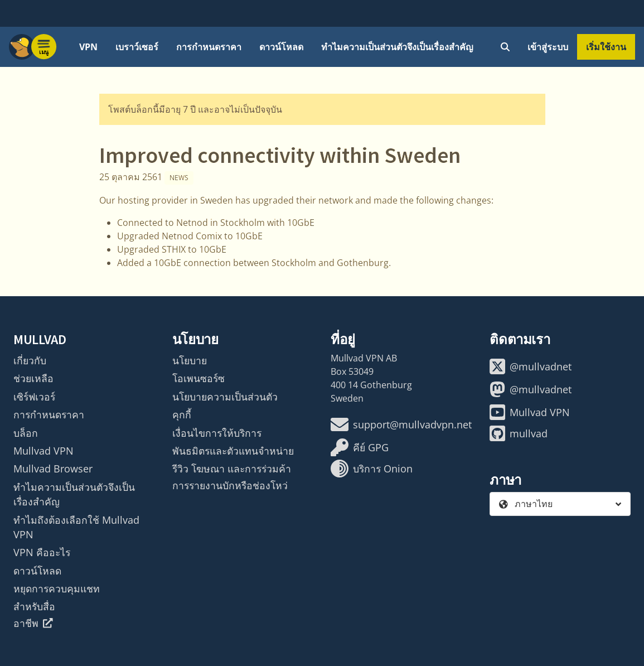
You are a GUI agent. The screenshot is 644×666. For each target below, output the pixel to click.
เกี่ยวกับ (30, 360)
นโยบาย (190, 360)
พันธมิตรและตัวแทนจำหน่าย (233, 451)
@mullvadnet (531, 366)
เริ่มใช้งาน (606, 47)
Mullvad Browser (53, 469)
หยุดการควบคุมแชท (57, 588)
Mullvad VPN (43, 451)
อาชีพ (33, 623)
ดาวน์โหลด (281, 47)
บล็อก (26, 433)
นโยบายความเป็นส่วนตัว (225, 397)
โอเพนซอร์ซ (198, 378)
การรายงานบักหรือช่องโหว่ (230, 485)
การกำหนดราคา (209, 47)
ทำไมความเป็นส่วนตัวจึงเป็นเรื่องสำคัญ (397, 47)
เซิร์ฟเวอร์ (34, 397)
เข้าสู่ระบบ (548, 47)
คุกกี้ (182, 414)
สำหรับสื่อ (34, 606)
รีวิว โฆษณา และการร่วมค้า (232, 469)
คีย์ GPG (360, 447)
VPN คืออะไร (42, 552)
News (179, 178)
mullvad (519, 433)
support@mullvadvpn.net (401, 424)
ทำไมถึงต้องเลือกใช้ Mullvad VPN (76, 527)
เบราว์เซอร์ (137, 47)
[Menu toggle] (44, 47)
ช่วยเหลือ (33, 378)
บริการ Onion (372, 469)
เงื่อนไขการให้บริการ (217, 433)
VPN (88, 47)
